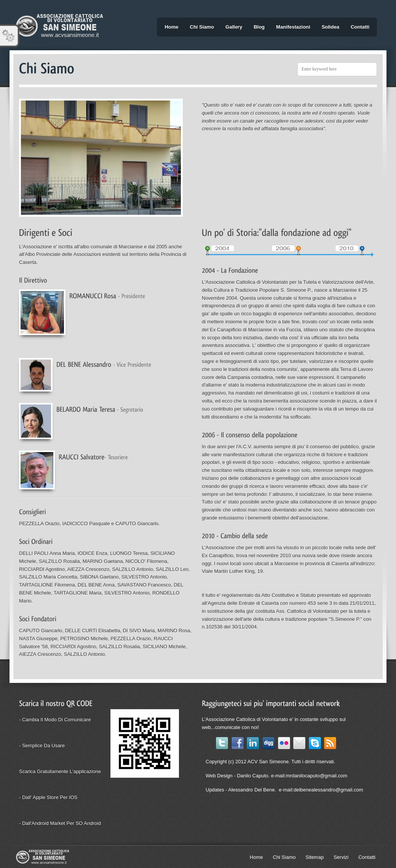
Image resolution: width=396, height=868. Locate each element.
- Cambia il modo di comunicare (55, 720)
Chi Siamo (202, 27)
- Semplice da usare (42, 746)
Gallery (234, 27)
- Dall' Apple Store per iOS (48, 797)
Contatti (360, 27)
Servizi (341, 857)
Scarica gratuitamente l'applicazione (60, 771)
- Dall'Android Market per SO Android (60, 823)
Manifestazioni (293, 27)
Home (171, 27)
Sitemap (315, 857)
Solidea (331, 27)
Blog (259, 27)
